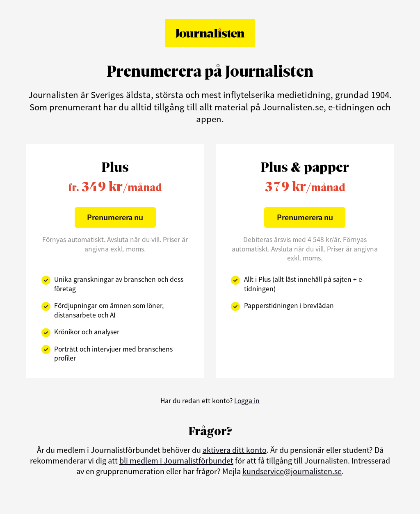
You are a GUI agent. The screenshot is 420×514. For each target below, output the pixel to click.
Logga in (247, 401)
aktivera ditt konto (235, 450)
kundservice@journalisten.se (292, 471)
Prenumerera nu (115, 217)
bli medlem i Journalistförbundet (176, 460)
